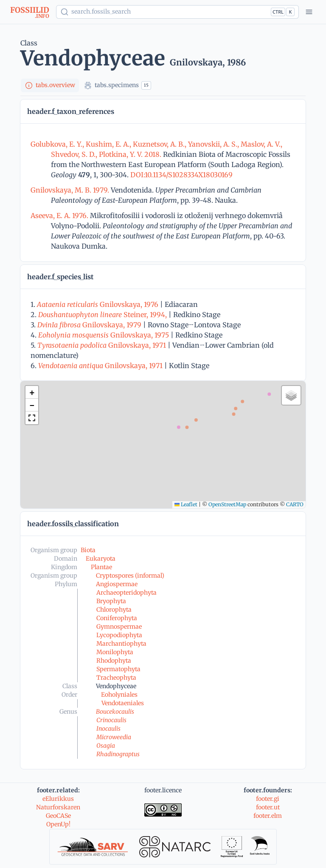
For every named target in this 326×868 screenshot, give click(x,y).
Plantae (101, 567)
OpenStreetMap (227, 504)
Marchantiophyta (121, 644)
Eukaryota (101, 559)
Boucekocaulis (115, 712)
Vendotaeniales (123, 703)
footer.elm (268, 816)
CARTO (295, 504)
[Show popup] (177, 12)
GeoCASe (58, 816)
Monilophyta (115, 652)
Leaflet (186, 504)
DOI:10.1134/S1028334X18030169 (181, 175)
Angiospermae (117, 584)
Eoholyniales (119, 695)
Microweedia (114, 737)
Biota (88, 550)
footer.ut (268, 807)
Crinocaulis (111, 720)
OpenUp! (58, 824)
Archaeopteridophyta (126, 593)
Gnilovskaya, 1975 (104, 335)
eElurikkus (58, 799)
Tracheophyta (116, 678)
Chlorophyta (114, 610)
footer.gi (268, 799)
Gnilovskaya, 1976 (98, 304)
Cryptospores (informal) (130, 576)
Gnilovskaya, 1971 (102, 345)
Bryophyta (111, 601)
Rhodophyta (114, 661)
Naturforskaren (58, 807)
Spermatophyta (118, 669)
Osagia (106, 746)
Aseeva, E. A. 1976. (60, 216)
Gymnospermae (119, 627)
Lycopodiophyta (119, 635)
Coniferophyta (117, 618)
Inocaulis (108, 729)
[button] (32, 392)
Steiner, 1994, (103, 315)
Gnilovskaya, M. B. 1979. (71, 190)
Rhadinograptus (118, 754)
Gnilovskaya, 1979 (89, 325)
